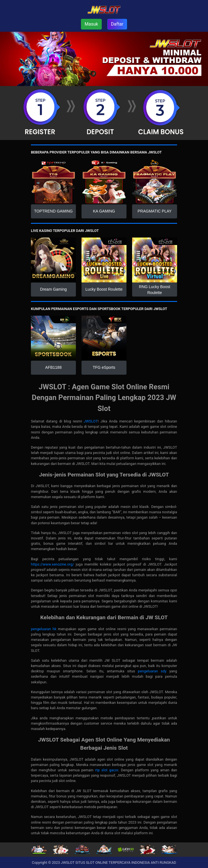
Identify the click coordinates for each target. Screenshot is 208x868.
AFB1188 (53, 367)
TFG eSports (104, 367)
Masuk (91, 24)
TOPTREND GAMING (53, 211)
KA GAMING (104, 211)
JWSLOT (91, 421)
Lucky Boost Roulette (104, 289)
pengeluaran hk (44, 629)
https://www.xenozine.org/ (52, 564)
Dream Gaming (54, 289)
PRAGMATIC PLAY (155, 211)
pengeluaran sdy (152, 671)
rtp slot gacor (107, 770)
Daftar (117, 24)
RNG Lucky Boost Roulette (154, 290)
